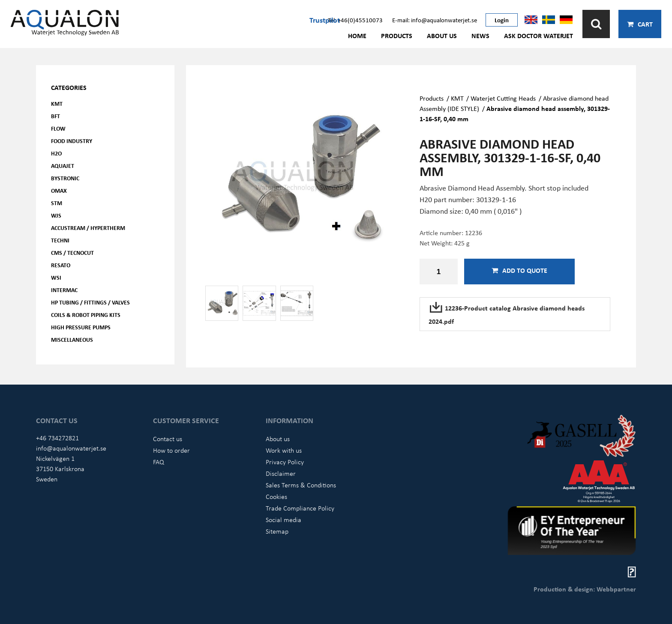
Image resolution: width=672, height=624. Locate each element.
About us (442, 36)
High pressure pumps (81, 327)
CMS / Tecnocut (72, 252)
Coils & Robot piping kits (86, 315)
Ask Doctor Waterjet (538, 36)
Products (397, 36)
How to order (171, 450)
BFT (55, 116)
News (480, 36)
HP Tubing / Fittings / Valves (90, 302)
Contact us (168, 439)
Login (502, 20)
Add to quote (519, 270)
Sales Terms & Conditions (301, 485)
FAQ (159, 462)
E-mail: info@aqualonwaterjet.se (435, 20)
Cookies (276, 496)
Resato (61, 265)
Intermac (64, 290)
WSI (56, 277)
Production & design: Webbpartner (585, 589)
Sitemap (277, 531)
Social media (283, 520)
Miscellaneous (72, 339)
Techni (60, 240)
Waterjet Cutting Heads (503, 98)
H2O (56, 153)
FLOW (58, 128)
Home (357, 36)
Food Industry (72, 141)
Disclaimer (281, 473)
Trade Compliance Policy (300, 508)
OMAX (59, 190)
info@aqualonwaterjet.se (71, 448)
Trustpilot (325, 20)
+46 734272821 (57, 438)
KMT (57, 103)
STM (57, 203)
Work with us (284, 450)
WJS (56, 215)
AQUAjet (63, 166)
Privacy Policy (285, 462)
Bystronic (65, 178)
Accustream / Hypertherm (88, 228)
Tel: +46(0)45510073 (355, 20)
